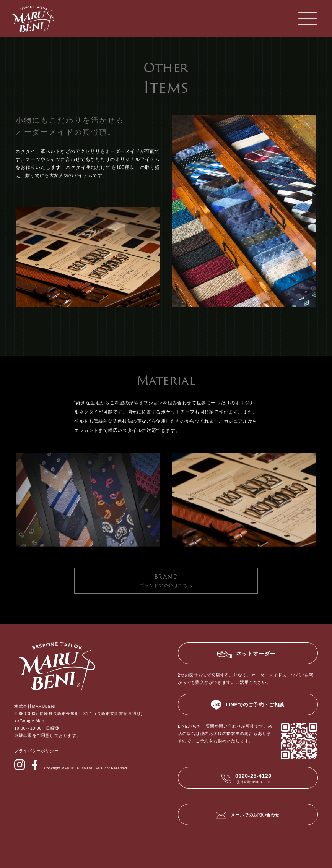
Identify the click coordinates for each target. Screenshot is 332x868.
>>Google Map (29, 721)
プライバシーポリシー (36, 751)
